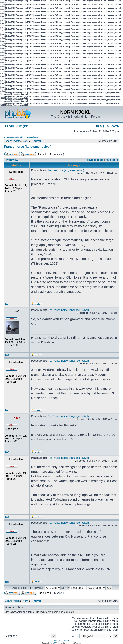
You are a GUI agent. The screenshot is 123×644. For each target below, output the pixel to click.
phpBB (53, 643)
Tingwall (36, 141)
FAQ (100, 126)
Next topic (112, 160)
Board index (12, 141)
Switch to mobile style (61, 641)
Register (23, 126)
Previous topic (94, 160)
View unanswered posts (13, 137)
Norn (25, 141)
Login (9, 126)
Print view (12, 160)
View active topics (31, 137)
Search (113, 126)
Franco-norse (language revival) (28, 147)
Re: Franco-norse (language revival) (68, 310)
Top (7, 304)
